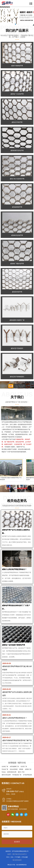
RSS (8, 857)
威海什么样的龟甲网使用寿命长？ (14, 569)
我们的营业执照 (17, 860)
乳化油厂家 (5, 769)
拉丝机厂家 (5, 766)
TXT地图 (17, 857)
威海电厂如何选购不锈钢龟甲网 (14, 645)
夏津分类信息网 (6, 775)
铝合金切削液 (14, 769)
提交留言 (17, 842)
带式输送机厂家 (17, 775)
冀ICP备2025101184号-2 (20, 854)
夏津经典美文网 (12, 772)
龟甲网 (25, 422)
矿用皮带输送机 (28, 775)
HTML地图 (25, 857)
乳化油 (4, 772)
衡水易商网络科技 (21, 865)
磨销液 (21, 769)
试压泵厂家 (24, 766)
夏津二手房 (21, 772)
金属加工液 (28, 769)
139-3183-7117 (12, 791)
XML (12, 857)
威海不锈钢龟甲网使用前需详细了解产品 (17, 740)
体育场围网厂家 (14, 766)
